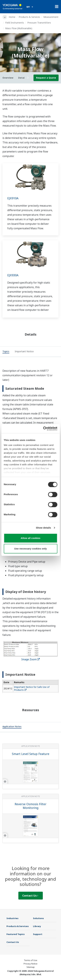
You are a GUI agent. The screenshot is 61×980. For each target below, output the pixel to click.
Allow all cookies (30, 538)
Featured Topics (16, 934)
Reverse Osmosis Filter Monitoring (30, 806)
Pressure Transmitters (39, 23)
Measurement (51, 17)
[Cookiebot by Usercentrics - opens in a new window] (43, 429)
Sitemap (31, 967)
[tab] (6, 352)
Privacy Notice (30, 964)
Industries (12, 918)
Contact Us (30, 896)
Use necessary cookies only (30, 549)
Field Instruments (15, 23)
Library (37, 926)
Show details (44, 528)
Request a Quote (46, 78)
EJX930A (13, 275)
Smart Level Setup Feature (31, 754)
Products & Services (29, 17)
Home (12, 17)
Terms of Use (31, 960)
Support (38, 934)
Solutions (38, 918)
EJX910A (13, 198)
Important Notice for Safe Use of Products (32, 688)
